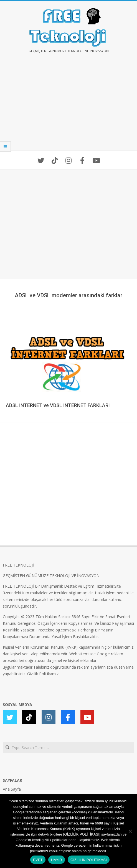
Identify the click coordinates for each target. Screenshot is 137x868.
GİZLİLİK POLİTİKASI (89, 860)
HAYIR (57, 860)
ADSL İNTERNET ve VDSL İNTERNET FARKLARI (58, 405)
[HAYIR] (130, 831)
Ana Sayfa (12, 789)
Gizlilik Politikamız (43, 674)
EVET (38, 860)
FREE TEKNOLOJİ (18, 565)
